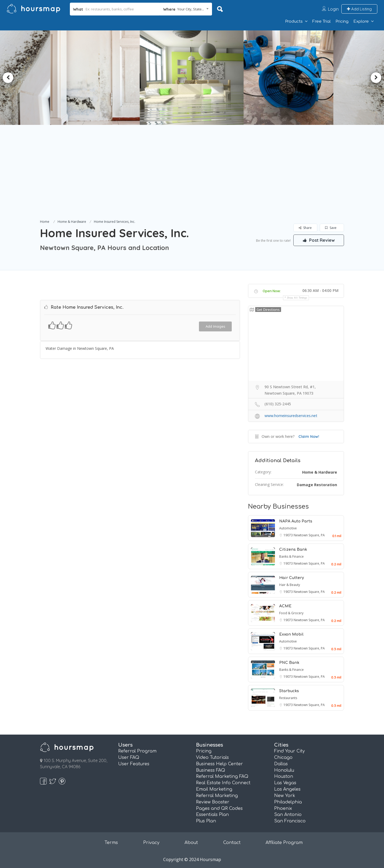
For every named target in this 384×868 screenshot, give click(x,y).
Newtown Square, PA (309, 535)
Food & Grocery (291, 613)
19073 (289, 535)
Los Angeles (287, 789)
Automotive (288, 528)
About (191, 843)
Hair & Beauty (290, 585)
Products (294, 21)
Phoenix (283, 808)
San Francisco (290, 821)
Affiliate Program (284, 843)
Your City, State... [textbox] (191, 9)
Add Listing (359, 9)
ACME (285, 606)
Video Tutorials (212, 758)
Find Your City (289, 751)
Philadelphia (288, 802)
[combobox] (186, 9)
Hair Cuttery (292, 578)
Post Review (319, 240)
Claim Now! (309, 437)
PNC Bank (289, 663)
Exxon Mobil (291, 634)
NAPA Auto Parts (296, 521)
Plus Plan (206, 821)
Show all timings (297, 298)
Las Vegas (285, 783)
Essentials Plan (212, 815)
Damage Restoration (317, 485)
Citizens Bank (293, 550)
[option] (98, 78)
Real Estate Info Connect (223, 783)
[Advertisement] (192, 178)
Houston (284, 776)
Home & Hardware (72, 222)
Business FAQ (211, 770)
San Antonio (288, 815)
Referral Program (137, 751)
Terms (111, 843)
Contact (232, 843)
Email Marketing (214, 789)
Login (333, 9)
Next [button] (376, 78)
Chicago (283, 758)
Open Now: (272, 291)
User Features (134, 764)
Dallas (281, 764)
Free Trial (321, 21)
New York (285, 796)
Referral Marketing (217, 796)
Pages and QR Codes (219, 808)
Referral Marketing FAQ (222, 776)
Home (45, 222)
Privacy (151, 843)
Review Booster (213, 802)
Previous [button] (8, 78)
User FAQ (129, 758)
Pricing (342, 21)
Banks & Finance (291, 556)
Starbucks (289, 691)
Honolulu (284, 770)
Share (305, 228)
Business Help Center (219, 764)
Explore (361, 21)
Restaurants (288, 698)
